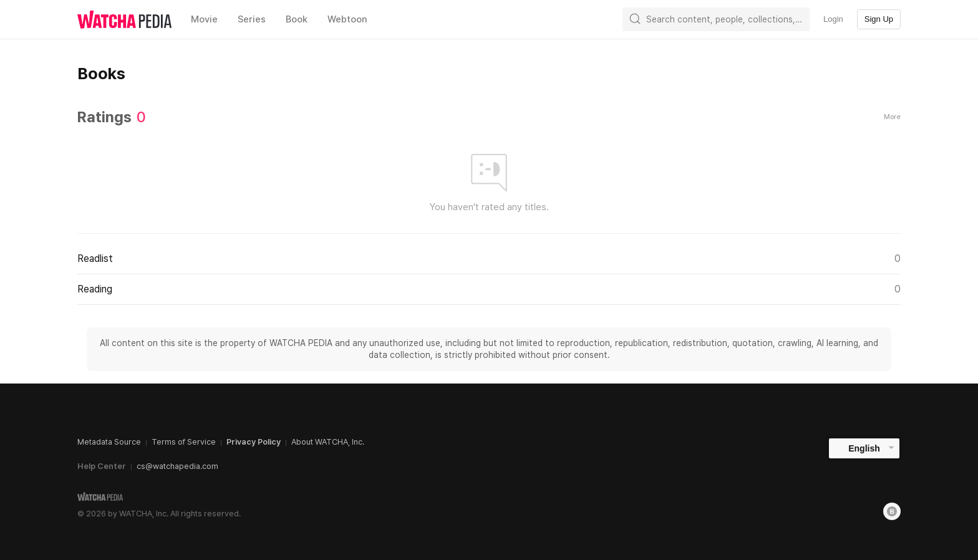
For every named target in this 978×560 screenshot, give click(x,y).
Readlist (489, 259)
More (892, 117)
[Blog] (892, 511)
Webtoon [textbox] (347, 19)
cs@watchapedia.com (177, 466)
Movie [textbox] (204, 19)
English (864, 448)
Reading (489, 289)
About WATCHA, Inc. (328, 442)
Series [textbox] (252, 19)
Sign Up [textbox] (879, 19)
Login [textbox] (833, 19)
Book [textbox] (297, 19)
